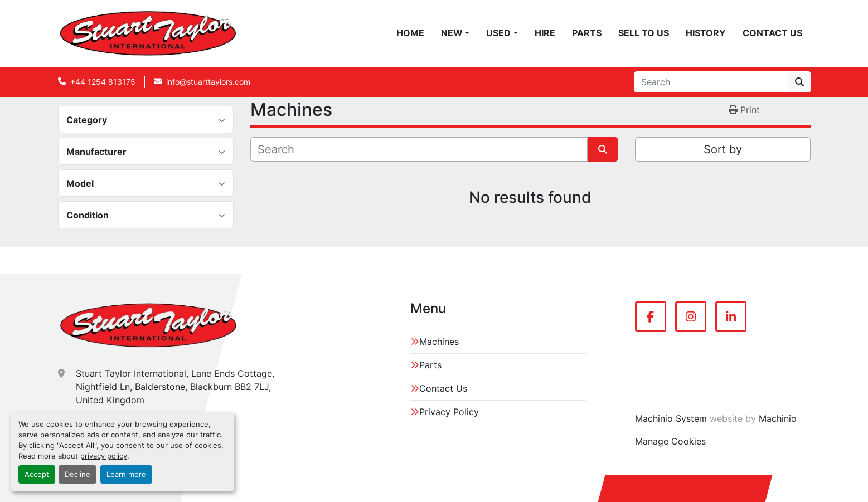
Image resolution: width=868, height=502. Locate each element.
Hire (545, 33)
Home (410, 33)
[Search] (711, 82)
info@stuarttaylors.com (208, 82)
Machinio (778, 418)
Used (498, 33)
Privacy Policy (449, 412)
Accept (37, 474)
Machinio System (671, 418)
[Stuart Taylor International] (148, 325)
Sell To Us (644, 33)
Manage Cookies (670, 441)
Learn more (126, 474)
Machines (439, 342)
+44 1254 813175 (103, 82)
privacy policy (104, 456)
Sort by (723, 149)
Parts (587, 33)
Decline (77, 474)
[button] (455, 33)
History (706, 33)
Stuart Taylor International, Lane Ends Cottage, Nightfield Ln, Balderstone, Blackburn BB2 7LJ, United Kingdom (175, 387)
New (452, 33)
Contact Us (772, 33)
